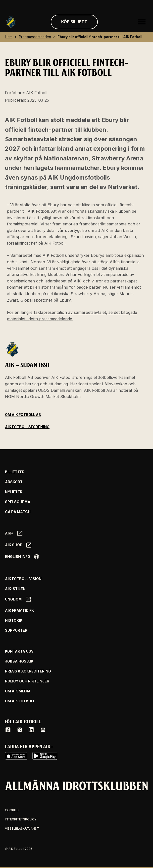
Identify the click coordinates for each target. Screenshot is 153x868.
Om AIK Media (18, 691)
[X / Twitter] (20, 730)
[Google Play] (45, 756)
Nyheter (14, 492)
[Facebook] (8, 730)
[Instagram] (43, 730)
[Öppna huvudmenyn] (142, 22)
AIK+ (14, 533)
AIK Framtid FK (19, 610)
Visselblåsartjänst (22, 829)
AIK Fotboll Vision (23, 579)
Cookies (12, 810)
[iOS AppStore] (16, 756)
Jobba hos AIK (19, 661)
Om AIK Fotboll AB (23, 415)
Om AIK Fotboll (20, 701)
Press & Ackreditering (28, 671)
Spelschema (18, 502)
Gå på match (18, 512)
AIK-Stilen (15, 589)
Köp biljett (74, 22)
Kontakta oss (19, 651)
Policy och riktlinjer (27, 681)
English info (22, 557)
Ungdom (18, 599)
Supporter (16, 630)
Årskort (14, 482)
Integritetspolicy (21, 819)
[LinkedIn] (31, 730)
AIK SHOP (18, 545)
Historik (14, 620)
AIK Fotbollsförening (27, 427)
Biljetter (15, 472)
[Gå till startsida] (11, 22)
